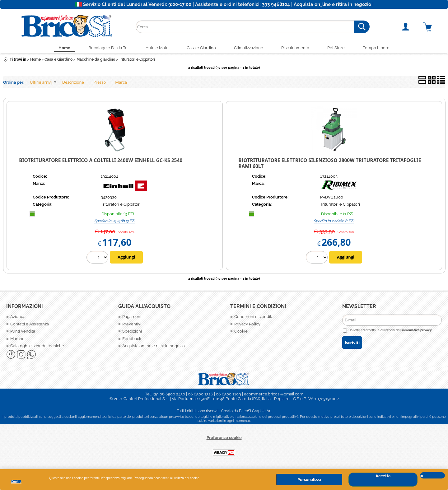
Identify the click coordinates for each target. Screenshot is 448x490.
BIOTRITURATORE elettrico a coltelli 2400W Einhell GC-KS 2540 (101, 161)
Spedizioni (132, 332)
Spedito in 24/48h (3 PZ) (115, 221)
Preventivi (132, 324)
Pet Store (338, 48)
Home (62, 48)
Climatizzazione (249, 48)
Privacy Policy (247, 324)
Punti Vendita (23, 332)
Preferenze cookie (224, 438)
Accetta (383, 476)
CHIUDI (432, 475)
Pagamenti (132, 317)
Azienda (18, 317)
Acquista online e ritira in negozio (154, 346)
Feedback (132, 339)
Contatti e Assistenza (30, 324)
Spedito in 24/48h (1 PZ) (334, 221)
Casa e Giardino (201, 48)
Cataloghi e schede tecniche (37, 346)
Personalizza (309, 480)
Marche (17, 339)
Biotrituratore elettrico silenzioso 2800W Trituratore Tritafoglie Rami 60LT (330, 164)
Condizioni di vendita (254, 317)
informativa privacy (417, 330)
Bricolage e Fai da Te (106, 48)
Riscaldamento (296, 48)
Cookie (16, 482)
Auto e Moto (156, 48)
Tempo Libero (378, 48)
